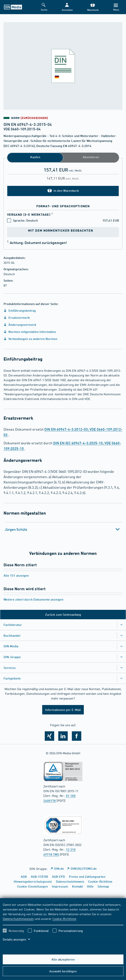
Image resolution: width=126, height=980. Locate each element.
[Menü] (116, 7)
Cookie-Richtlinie (64, 919)
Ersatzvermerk (17, 317)
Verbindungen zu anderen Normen (30, 339)
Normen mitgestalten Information (30, 332)
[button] (67, 7)
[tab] (63, 529)
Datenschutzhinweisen (18, 919)
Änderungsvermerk (20, 325)
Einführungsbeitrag (20, 310)
